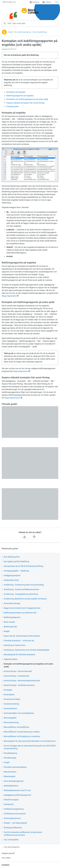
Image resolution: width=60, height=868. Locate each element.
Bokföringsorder (10, 627)
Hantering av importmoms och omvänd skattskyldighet (26, 650)
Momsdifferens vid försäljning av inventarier (21, 736)
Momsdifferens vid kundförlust (16, 727)
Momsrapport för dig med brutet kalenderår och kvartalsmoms (29, 741)
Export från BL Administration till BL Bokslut (21, 636)
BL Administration (23, 32)
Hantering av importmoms (14, 645)
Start (10, 32)
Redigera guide (7, 853)
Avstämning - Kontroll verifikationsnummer (20, 589)
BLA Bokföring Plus (11, 557)
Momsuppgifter (9, 718)
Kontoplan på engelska (16, 92)
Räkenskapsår (9, 776)
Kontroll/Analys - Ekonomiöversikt (17, 671)
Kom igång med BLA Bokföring (16, 562)
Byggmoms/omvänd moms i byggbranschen (21, 608)
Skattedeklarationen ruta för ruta (16, 790)
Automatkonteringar (11, 603)
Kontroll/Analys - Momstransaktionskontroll (21, 681)
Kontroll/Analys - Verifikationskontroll (18, 685)
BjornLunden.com (9, 2)
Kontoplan (7, 690)
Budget (6, 631)
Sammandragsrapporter (13, 781)
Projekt (6, 762)
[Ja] (25, 537)
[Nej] (35, 537)
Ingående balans (10, 659)
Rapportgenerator (9, 296)
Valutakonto (8, 804)
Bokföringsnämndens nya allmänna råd (19, 613)
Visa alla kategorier (11, 847)
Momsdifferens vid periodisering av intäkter (21, 732)
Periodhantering (9, 753)
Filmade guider (13, 106)
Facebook (35, 2)
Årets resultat (8, 622)
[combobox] (30, 23)
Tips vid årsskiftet (10, 840)
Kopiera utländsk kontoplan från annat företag (25, 103)
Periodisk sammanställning (14, 767)
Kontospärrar (8, 695)
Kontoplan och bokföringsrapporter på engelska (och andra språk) (27, 665)
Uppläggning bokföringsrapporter (17, 795)
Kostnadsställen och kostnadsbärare (18, 713)
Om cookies (6, 858)
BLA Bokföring (40, 32)
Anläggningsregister (11, 575)
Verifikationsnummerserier (14, 814)
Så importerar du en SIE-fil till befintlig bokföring (23, 566)
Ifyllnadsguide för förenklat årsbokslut (19, 655)
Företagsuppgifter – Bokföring (15, 571)
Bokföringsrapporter (11, 617)
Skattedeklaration (10, 786)
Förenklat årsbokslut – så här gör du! (18, 641)
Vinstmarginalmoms (11, 818)
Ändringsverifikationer (12, 828)
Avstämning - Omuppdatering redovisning (20, 594)
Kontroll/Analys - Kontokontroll (15, 676)
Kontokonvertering (10, 704)
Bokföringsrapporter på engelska (20, 96)
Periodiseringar (9, 758)
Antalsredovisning (10, 580)
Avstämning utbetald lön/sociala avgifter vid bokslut (24, 599)
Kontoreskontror (10, 709)
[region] (30, 283)
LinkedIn (47, 2)
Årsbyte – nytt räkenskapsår (14, 823)
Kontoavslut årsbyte (11, 699)
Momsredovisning (10, 722)
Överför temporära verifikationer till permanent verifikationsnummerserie (22, 834)
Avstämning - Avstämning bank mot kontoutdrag (23, 585)
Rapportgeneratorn (12, 398)
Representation (9, 772)
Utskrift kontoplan (10, 800)
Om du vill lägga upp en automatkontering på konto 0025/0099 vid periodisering (29, 747)
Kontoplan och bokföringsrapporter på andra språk (27, 99)
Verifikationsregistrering (13, 809)
